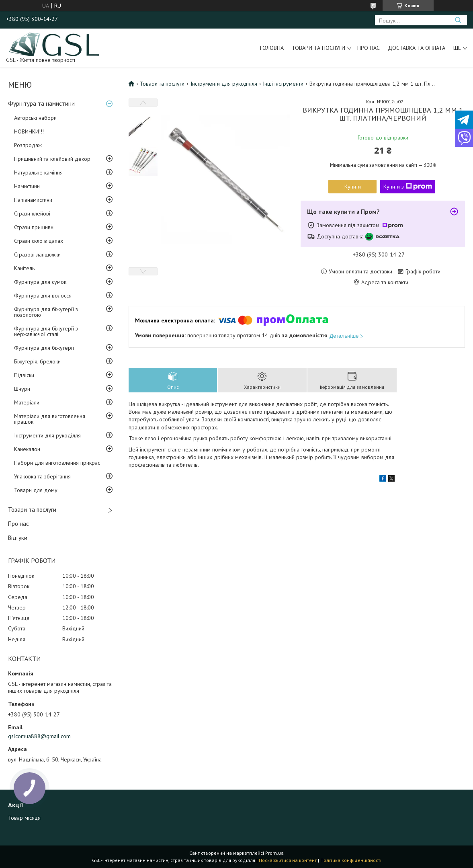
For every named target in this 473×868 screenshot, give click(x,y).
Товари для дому (36, 490)
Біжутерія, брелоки (37, 361)
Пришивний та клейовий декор (52, 159)
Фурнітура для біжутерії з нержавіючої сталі (46, 331)
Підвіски (24, 375)
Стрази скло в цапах (39, 241)
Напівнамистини (33, 200)
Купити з (408, 187)
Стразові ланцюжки (37, 254)
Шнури (22, 389)
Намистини (27, 186)
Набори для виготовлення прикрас (57, 463)
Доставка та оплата (417, 48)
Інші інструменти (283, 84)
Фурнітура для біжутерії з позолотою (46, 312)
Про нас (369, 48)
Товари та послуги (318, 48)
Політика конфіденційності (351, 860)
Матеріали (27, 402)
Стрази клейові (32, 213)
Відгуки (18, 538)
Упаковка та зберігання (42, 476)
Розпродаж (28, 145)
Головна (272, 48)
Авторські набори (35, 118)
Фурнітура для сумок (40, 282)
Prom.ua (274, 853)
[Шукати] (458, 20)
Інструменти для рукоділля (47, 435)
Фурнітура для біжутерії (44, 348)
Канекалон (27, 449)
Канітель (24, 268)
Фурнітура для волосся (43, 295)
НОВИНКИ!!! (29, 131)
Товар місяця (24, 818)
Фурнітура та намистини (41, 104)
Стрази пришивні (34, 227)
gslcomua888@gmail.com (39, 736)
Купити (353, 187)
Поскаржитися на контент (288, 860)
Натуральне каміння (38, 172)
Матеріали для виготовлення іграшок (50, 419)
